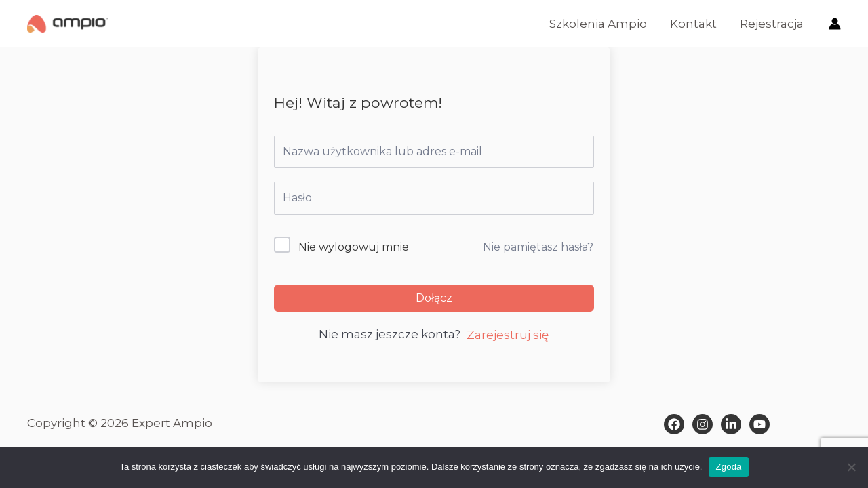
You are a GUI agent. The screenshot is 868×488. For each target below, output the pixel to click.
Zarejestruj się (508, 335)
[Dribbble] (731, 424)
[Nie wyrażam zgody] (851, 467)
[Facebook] (674, 424)
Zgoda (728, 467)
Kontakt (693, 24)
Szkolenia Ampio (598, 24)
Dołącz (434, 298)
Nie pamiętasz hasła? (538, 247)
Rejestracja (772, 24)
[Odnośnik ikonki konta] (835, 24)
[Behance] (759, 424)
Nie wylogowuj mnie (354, 247)
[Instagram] (703, 424)
